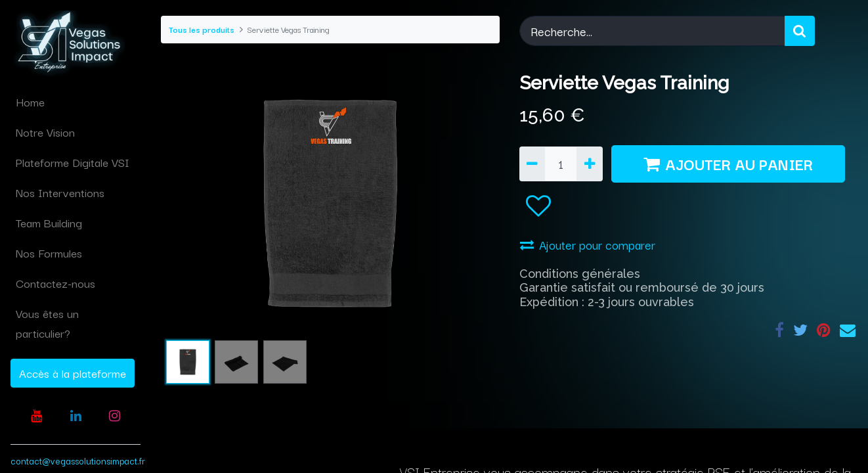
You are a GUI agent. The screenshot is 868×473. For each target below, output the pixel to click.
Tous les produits (202, 29)
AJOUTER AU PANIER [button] (728, 164)
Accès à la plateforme (73, 373)
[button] (538, 206)
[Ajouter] (589, 164)
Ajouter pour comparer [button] (588, 244)
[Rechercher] (800, 31)
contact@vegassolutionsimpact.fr (78, 461)
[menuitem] (76, 102)
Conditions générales (580, 274)
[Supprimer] (532, 164)
